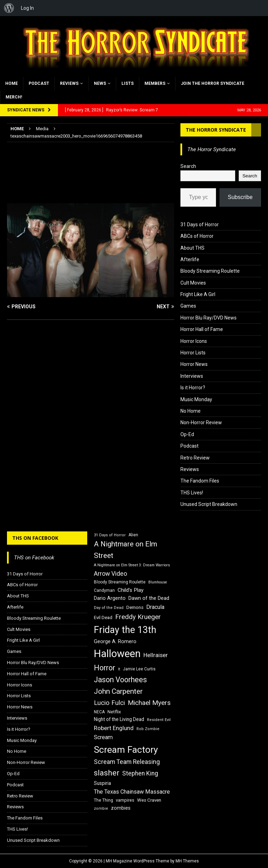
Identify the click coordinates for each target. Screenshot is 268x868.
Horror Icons (194, 341)
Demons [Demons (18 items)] (135, 607)
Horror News (194, 364)
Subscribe (240, 197)
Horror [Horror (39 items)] (105, 668)
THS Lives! (192, 493)
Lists (128, 83)
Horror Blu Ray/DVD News (209, 318)
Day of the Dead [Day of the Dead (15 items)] (109, 608)
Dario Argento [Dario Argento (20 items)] (110, 598)
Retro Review (195, 458)
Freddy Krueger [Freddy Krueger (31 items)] (138, 617)
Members (155, 83)
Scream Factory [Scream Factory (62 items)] (126, 749)
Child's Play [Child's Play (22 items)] (131, 590)
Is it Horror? (193, 388)
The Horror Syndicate (216, 130)
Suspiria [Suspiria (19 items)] (102, 783)
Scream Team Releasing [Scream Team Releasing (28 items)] (127, 762)
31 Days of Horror (200, 225)
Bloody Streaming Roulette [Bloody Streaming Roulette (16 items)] (120, 582)
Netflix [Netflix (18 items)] (114, 712)
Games (188, 306)
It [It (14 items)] (119, 669)
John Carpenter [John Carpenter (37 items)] (118, 691)
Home (12, 83)
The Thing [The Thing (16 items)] (103, 800)
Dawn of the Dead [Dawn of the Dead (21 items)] (149, 598)
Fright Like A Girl (198, 294)
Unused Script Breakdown (209, 504)
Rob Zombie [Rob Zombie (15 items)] (148, 729)
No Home (191, 411)
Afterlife (190, 259)
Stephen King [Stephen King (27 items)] (140, 773)
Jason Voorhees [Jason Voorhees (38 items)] (120, 680)
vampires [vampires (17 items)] (125, 800)
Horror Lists (193, 353)
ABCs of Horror (197, 236)
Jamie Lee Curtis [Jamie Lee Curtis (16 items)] (139, 669)
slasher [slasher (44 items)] (107, 773)
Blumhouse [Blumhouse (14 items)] (158, 582)
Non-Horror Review (201, 422)
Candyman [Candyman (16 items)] (104, 590)
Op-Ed (187, 434)
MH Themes (187, 861)
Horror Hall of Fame (202, 329)
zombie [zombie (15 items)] (101, 808)
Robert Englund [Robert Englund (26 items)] (114, 728)
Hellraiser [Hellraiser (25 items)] (156, 655)
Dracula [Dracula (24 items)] (155, 607)
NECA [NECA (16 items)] (99, 712)
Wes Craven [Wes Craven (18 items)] (149, 800)
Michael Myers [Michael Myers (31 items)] (149, 703)
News (100, 83)
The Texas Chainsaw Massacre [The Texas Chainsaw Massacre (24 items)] (132, 792)
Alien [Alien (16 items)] (133, 535)
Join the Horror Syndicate (213, 83)
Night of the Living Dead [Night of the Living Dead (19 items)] (119, 719)
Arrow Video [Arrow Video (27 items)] (110, 574)
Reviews (69, 83)
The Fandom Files (200, 481)
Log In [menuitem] (27, 8)
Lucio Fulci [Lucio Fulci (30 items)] (109, 703)
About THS (192, 248)
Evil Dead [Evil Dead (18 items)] (103, 617)
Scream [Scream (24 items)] (103, 737)
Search (188, 166)
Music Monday (196, 399)
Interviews (192, 376)
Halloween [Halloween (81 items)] (117, 654)
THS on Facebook (35, 538)
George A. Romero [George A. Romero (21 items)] (115, 641)
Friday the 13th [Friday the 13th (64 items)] (125, 630)
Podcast (39, 83)
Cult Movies (193, 283)
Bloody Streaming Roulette (210, 271)
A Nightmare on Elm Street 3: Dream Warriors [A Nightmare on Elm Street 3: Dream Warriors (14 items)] (132, 565)
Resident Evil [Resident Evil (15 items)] (159, 720)
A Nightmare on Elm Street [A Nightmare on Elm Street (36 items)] (125, 550)
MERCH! (14, 97)
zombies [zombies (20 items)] (121, 808)
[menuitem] (9, 8)
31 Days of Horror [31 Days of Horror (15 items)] (110, 535)
